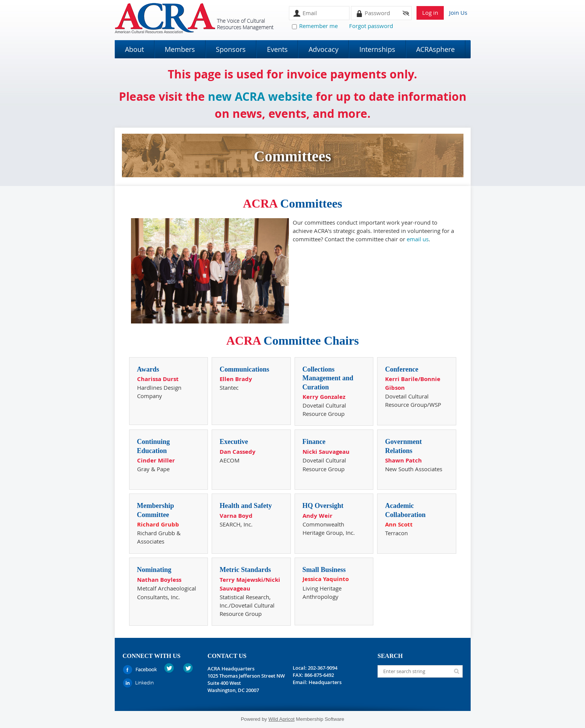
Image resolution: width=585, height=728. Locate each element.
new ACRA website (260, 96)
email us (418, 239)
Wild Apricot (282, 719)
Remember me (318, 26)
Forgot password (371, 26)
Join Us (458, 12)
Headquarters (325, 682)
